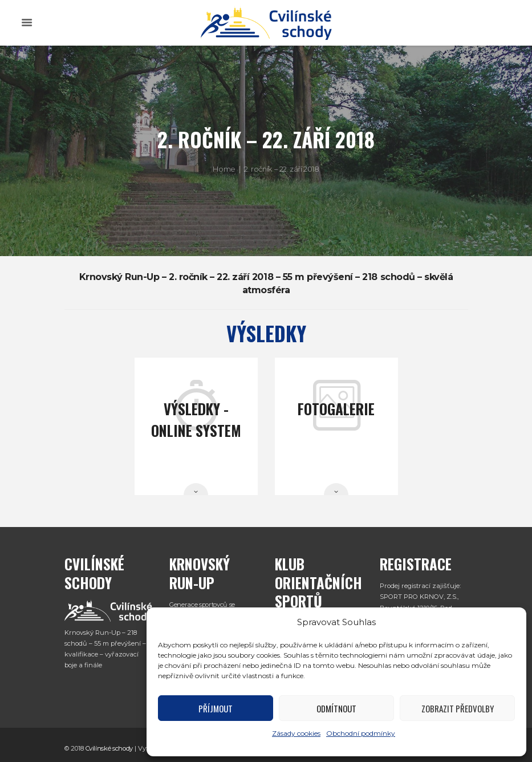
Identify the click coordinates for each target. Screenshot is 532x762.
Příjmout (216, 708)
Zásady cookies (296, 733)
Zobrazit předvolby (458, 708)
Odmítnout (336, 708)
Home (224, 169)
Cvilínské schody (109, 748)
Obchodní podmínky (361, 733)
